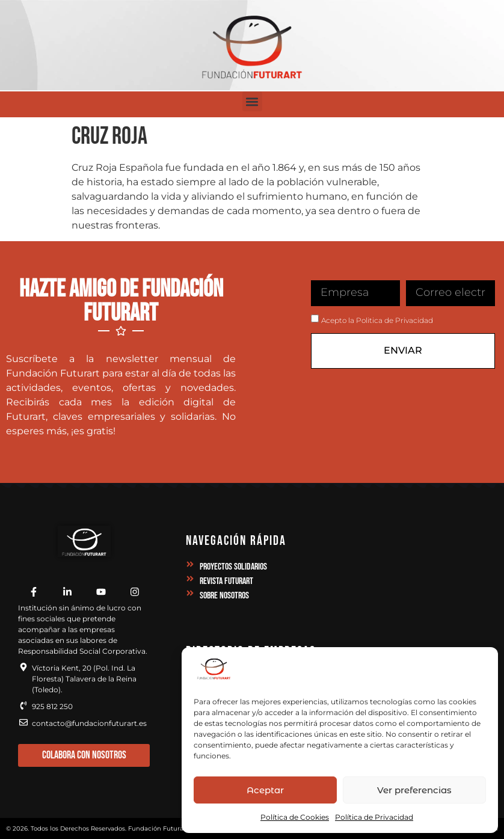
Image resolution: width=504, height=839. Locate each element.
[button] (252, 101)
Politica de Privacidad (395, 320)
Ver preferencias (414, 790)
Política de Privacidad (374, 817)
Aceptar (265, 790)
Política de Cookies (295, 817)
